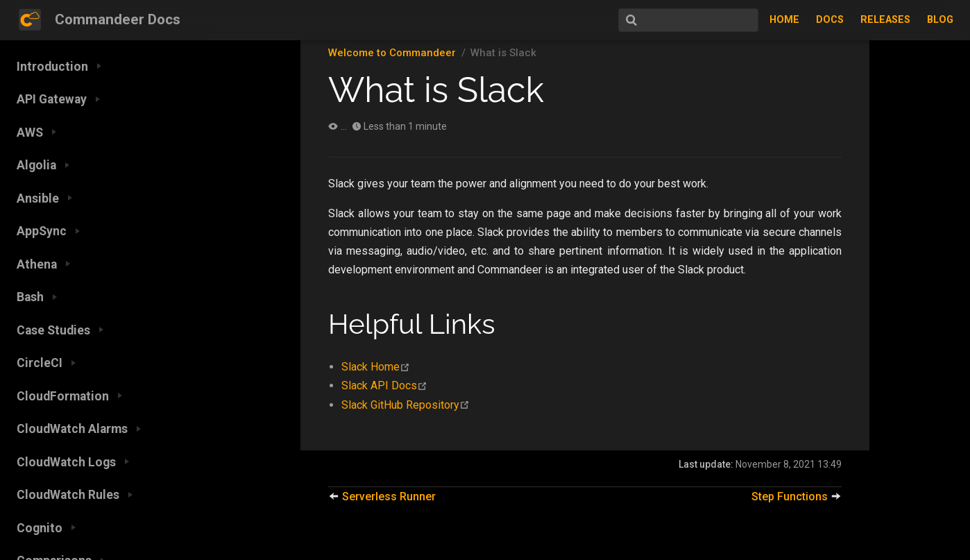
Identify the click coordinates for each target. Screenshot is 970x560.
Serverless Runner (382, 497)
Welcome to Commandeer (392, 53)
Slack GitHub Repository (406, 405)
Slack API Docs (384, 385)
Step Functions (797, 497)
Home (784, 20)
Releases (885, 20)
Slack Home (376, 367)
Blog (940, 20)
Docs (830, 20)
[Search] (688, 20)
